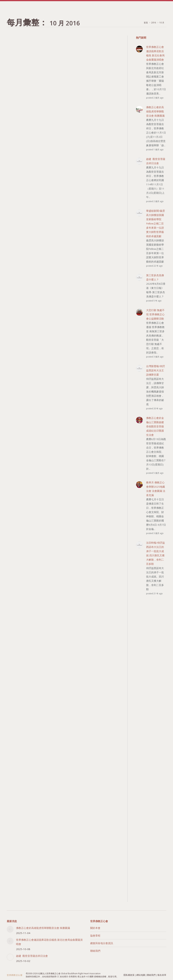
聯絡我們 (95, 951)
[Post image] (10, 929)
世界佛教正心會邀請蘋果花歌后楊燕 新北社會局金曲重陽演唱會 (49, 942)
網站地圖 (141, 975)
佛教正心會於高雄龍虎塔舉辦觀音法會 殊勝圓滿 (43, 928)
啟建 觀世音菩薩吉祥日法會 (32, 956)
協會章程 (95, 935)
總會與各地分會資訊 (102, 943)
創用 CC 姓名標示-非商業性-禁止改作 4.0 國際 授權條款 (77, 977)
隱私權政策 (129, 975)
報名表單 (162, 975)
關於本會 (95, 928)
